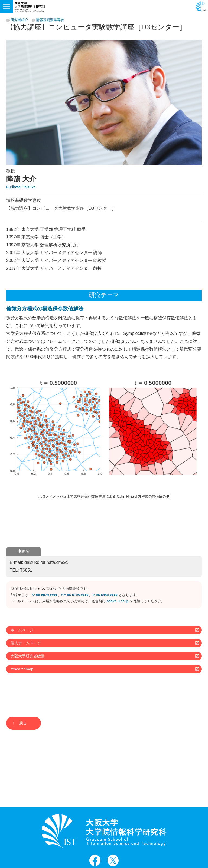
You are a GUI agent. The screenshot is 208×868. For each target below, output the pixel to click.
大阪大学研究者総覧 (28, 656)
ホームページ (22, 630)
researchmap (22, 669)
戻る (23, 723)
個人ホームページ (26, 643)
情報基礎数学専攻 (50, 20)
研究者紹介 (19, 20)
